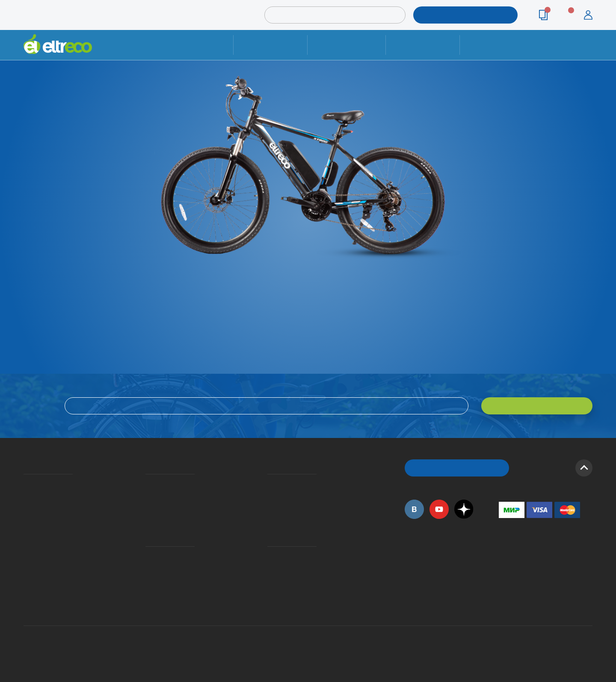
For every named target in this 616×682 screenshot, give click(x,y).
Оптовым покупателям (27, 568)
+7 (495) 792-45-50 (588, 52)
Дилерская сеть (269, 568)
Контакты (497, 45)
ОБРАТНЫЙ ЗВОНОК (457, 468)
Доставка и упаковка (346, 45)
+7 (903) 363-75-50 (503, 602)
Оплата (422, 45)
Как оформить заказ (270, 496)
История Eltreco (26, 496)
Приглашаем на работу (27, 556)
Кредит (146, 508)
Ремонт (271, 45)
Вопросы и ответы (270, 483)
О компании (25, 483)
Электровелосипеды (26, 508)
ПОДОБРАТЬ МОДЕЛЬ (459, 15)
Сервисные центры (270, 581)
